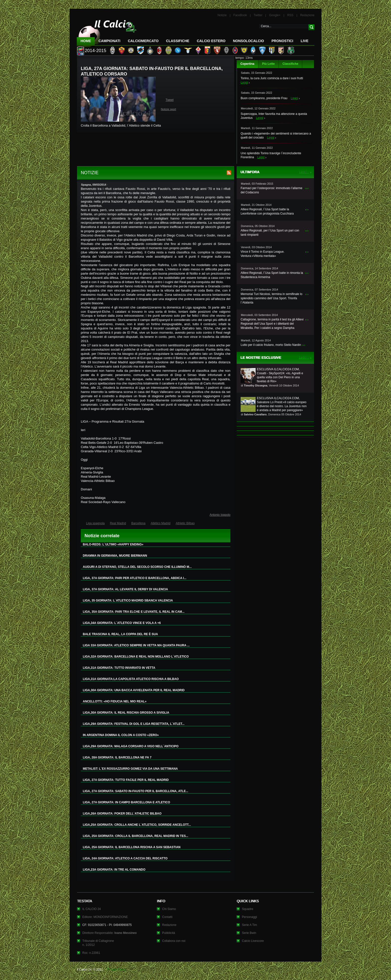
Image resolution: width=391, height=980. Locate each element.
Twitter (258, 15)
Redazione (307, 15)
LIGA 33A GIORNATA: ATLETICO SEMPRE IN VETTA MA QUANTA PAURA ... (136, 645)
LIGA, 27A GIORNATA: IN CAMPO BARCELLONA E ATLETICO (126, 802)
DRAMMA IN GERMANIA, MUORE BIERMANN (115, 556)
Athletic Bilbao (185, 523)
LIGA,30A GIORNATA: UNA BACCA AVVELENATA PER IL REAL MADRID (134, 690)
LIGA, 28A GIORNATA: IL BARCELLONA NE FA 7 (117, 757)
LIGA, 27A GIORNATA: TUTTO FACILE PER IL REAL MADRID (126, 780)
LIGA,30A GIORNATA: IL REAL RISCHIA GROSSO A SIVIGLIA (126, 713)
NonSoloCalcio (248, 41)
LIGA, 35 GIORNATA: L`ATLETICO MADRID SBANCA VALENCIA (128, 601)
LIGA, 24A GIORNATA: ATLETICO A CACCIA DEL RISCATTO (125, 858)
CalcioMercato (143, 41)
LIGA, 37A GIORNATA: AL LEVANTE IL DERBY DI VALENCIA (125, 589)
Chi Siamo (169, 909)
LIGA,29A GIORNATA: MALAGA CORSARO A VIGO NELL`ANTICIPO (131, 746)
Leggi (244, 82)
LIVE (305, 41)
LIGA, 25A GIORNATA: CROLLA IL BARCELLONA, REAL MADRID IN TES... (136, 836)
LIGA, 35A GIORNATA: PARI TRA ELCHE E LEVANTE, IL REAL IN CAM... (134, 612)
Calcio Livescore (253, 941)
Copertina (247, 64)
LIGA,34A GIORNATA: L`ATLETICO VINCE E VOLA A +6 (122, 623)
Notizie (222, 15)
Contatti (167, 917)
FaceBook (240, 15)
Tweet (170, 100)
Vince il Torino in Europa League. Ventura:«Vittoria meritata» (263, 254)
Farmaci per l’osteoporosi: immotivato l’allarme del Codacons (271, 190)
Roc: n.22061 (91, 953)
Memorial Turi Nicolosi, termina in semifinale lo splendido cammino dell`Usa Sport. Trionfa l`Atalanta (271, 298)
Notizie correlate (102, 536)
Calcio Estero (211, 41)
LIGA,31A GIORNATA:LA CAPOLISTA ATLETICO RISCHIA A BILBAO (131, 679)
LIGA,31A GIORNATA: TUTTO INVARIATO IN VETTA (119, 668)
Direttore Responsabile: (109, 933)
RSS (290, 15)
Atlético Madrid (160, 523)
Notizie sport (168, 109)
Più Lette (268, 64)
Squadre (247, 909)
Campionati (109, 41)
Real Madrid (118, 523)
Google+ (275, 15)
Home (86, 41)
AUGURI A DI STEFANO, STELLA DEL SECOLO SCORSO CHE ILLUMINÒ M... (137, 567)
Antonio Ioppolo (220, 515)
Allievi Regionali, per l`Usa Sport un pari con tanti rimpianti (270, 233)
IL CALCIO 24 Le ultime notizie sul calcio (107, 32)
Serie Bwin (249, 933)
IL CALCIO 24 (92, 909)
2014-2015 (96, 51)
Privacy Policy (117, 970)
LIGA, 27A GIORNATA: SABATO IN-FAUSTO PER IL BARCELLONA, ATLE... (136, 791)
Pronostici (282, 41)
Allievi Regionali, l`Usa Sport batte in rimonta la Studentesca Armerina (272, 275)
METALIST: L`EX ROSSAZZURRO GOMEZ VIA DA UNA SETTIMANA (130, 769)
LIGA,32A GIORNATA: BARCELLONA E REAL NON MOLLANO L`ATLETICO (136, 657)
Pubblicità (169, 933)
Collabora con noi (174, 941)
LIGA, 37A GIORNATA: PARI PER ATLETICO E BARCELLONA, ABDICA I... (135, 578)
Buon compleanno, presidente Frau (264, 98)
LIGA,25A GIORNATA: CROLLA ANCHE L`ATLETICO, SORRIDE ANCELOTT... (137, 825)
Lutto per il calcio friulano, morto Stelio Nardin (271, 345)
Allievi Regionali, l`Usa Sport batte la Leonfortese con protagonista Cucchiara (267, 211)
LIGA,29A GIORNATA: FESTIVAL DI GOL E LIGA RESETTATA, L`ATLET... (134, 724)
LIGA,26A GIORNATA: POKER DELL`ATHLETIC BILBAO (122, 814)
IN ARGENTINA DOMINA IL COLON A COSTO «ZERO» (121, 735)
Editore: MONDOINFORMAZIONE (105, 917)
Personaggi (249, 917)
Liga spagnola (95, 523)
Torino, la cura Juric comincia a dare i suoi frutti (272, 78)
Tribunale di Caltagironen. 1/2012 (98, 943)
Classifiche (290, 64)
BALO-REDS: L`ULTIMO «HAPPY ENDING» (113, 544)
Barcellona (138, 523)
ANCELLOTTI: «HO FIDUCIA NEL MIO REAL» (115, 701)
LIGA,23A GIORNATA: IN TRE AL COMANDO (114, 870)
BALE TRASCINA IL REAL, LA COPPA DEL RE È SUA (120, 634)
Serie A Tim (249, 925)
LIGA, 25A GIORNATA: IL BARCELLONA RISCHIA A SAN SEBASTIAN (132, 847)
